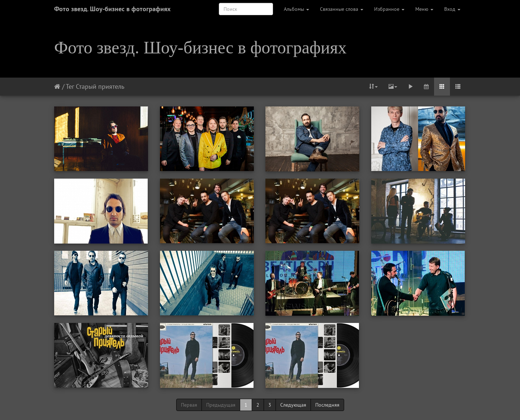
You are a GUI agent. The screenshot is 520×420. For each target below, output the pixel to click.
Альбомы (296, 9)
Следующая (293, 405)
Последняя (327, 405)
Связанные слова (342, 9)
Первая (189, 405)
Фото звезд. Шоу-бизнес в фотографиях (112, 9)
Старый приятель (100, 86)
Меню (424, 9)
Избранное (389, 9)
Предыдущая (221, 405)
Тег (70, 86)
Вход (452, 9)
